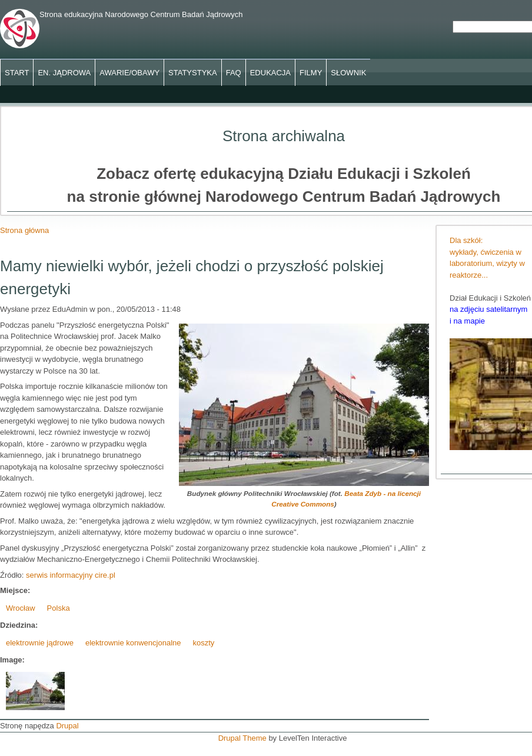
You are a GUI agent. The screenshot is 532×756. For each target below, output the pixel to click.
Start (17, 73)
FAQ (234, 73)
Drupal (67, 726)
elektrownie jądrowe (40, 643)
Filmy (311, 73)
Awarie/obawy (129, 73)
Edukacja (270, 73)
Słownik (348, 73)
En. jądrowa (64, 73)
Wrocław (21, 608)
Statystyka (193, 73)
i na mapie (467, 321)
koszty (204, 643)
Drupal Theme (242, 738)
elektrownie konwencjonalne (133, 643)
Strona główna (24, 230)
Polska (59, 608)
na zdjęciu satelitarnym (488, 309)
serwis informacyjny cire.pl (71, 575)
